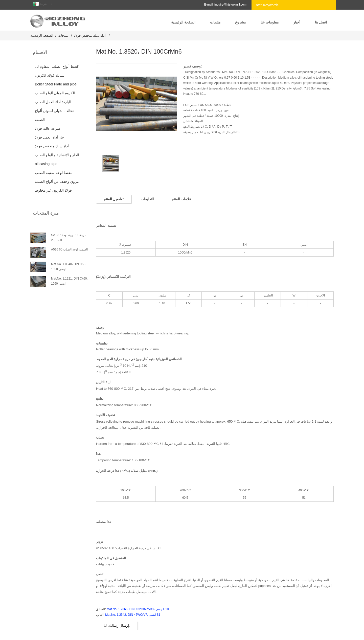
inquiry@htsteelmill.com (230, 5)
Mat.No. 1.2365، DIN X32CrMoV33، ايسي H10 (138, 609)
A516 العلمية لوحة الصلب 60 (69, 249)
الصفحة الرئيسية (42, 36)
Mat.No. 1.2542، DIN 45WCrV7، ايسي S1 (133, 615)
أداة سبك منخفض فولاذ (90, 36)
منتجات (63, 36)
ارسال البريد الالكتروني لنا (216, 132)
